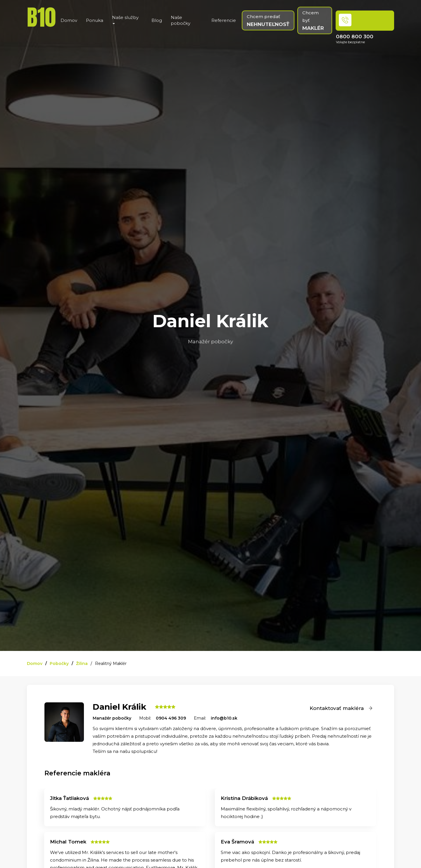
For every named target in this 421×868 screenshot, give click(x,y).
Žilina (82, 663)
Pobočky (59, 663)
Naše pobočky (181, 20)
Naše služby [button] (125, 19)
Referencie (224, 20)
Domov (69, 20)
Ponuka (95, 20)
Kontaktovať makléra (341, 708)
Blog (157, 20)
